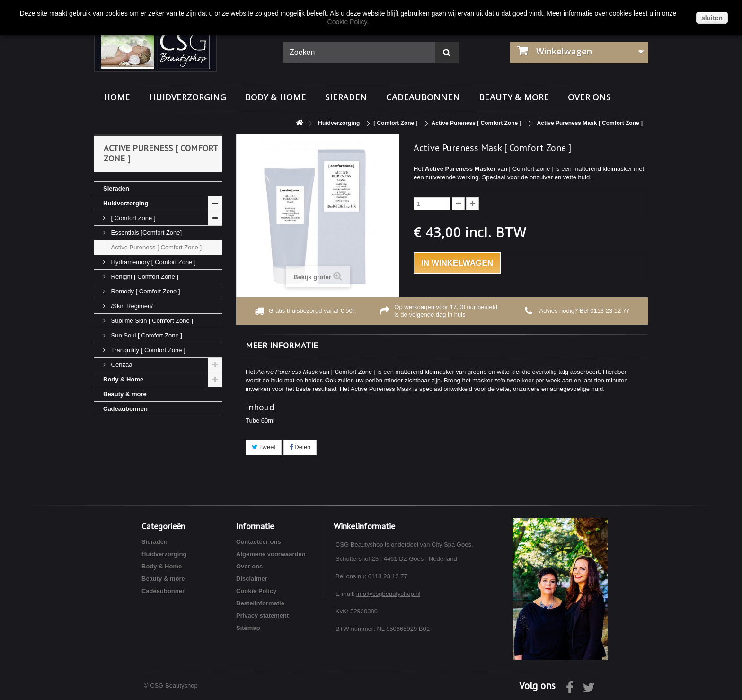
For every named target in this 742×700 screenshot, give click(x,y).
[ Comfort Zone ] (132, 218)
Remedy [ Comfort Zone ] (145, 291)
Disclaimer (252, 579)
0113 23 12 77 (610, 311)
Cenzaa (121, 365)
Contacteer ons (259, 542)
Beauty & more (514, 97)
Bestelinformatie (260, 603)
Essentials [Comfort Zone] (146, 233)
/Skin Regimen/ (131, 306)
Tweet (264, 447)
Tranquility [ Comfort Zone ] (147, 350)
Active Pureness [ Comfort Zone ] (155, 247)
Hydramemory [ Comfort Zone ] (153, 262)
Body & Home (276, 97)
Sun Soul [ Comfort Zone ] (146, 335)
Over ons (589, 97)
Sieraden (346, 97)
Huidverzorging (188, 97)
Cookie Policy (256, 591)
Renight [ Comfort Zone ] (144, 277)
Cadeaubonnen (423, 97)
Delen (300, 447)
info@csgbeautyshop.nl (388, 594)
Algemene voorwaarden (271, 554)
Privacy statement (262, 616)
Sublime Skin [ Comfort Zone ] (151, 321)
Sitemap (248, 628)
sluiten (712, 18)
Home (117, 97)
